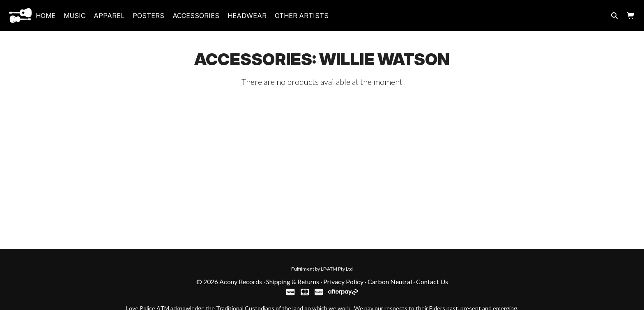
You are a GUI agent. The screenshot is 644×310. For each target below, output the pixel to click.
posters (148, 16)
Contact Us (432, 282)
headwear (247, 16)
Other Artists (302, 16)
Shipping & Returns (293, 282)
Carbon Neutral (390, 282)
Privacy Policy (343, 282)
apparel (109, 16)
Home (46, 16)
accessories (196, 16)
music (75, 16)
